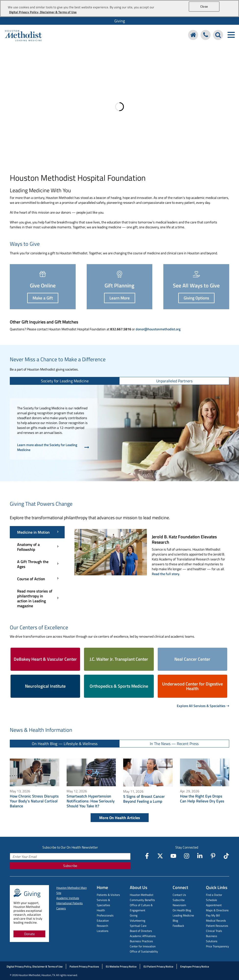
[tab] (65, 381)
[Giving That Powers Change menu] (37, 569)
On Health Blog (182, 910)
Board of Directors (141, 931)
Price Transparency (217, 946)
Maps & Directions (217, 910)
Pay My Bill (213, 915)
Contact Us (179, 895)
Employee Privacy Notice (195, 967)
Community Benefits (142, 900)
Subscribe (70, 866)
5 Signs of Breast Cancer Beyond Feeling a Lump (144, 799)
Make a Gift (43, 298)
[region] (119, 8)
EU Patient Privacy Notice (158, 967)
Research (102, 926)
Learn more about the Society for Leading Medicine (54, 447)
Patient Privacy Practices (84, 967)
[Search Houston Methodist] (218, 35)
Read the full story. (166, 574)
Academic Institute (68, 898)
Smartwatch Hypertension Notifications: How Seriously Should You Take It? (91, 801)
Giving (120, 21)
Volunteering (137, 921)
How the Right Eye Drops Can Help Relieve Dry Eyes (202, 799)
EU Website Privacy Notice (121, 967)
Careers (61, 908)
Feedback (178, 926)
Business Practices (141, 941)
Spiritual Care (138, 926)
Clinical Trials (214, 931)
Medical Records (216, 921)
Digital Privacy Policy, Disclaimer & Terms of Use (35, 967)
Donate (30, 934)
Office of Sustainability (144, 951)
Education (103, 921)
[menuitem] (119, 21)
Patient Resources (217, 926)
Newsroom (179, 905)
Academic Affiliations (143, 936)
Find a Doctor (214, 895)
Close (204, 6)
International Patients (70, 903)
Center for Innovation (143, 946)
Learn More (120, 298)
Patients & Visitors (108, 895)
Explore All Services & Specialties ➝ (203, 706)
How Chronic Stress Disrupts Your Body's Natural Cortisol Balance (34, 801)
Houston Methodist (142, 895)
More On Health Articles (120, 818)
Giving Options (196, 298)
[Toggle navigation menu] (231, 35)
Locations (103, 931)
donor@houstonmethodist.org (158, 329)
